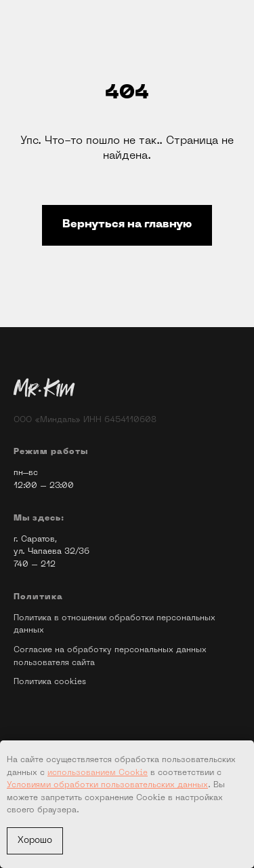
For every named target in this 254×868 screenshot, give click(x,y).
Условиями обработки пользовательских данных (107, 785)
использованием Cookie (98, 773)
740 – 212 (35, 565)
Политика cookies (50, 682)
